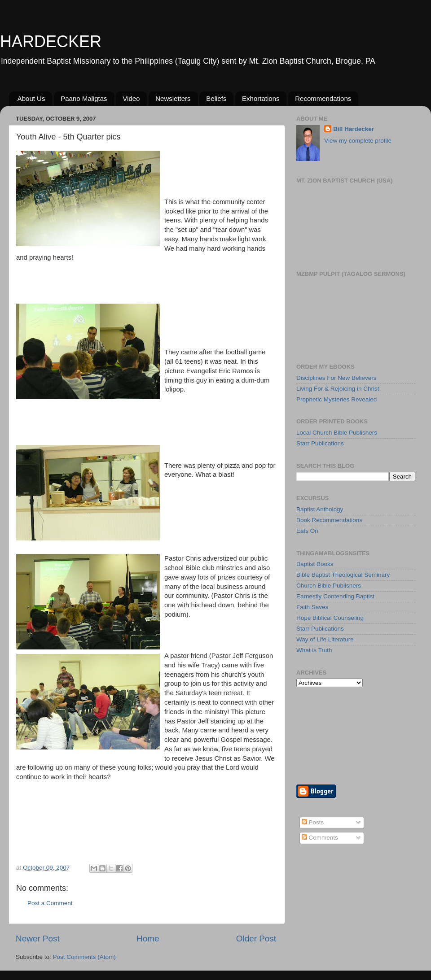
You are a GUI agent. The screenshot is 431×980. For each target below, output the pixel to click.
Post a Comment (50, 903)
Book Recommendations (329, 520)
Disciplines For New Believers (336, 378)
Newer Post (38, 939)
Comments (320, 838)
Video (131, 98)
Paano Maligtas (84, 98)
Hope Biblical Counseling (330, 618)
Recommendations (323, 98)
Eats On (307, 531)
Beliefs (216, 98)
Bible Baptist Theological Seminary (343, 575)
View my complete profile (358, 141)
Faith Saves (312, 607)
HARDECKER (51, 41)
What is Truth (314, 650)
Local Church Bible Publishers (337, 433)
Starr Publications (320, 443)
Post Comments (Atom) (84, 957)
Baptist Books (315, 564)
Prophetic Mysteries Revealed (336, 399)
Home (148, 939)
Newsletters (173, 98)
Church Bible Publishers (329, 586)
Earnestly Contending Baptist (335, 596)
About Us (31, 98)
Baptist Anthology (320, 509)
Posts (313, 822)
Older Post (256, 939)
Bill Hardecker (354, 129)
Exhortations (261, 98)
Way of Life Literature (325, 639)
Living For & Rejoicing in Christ (338, 389)
